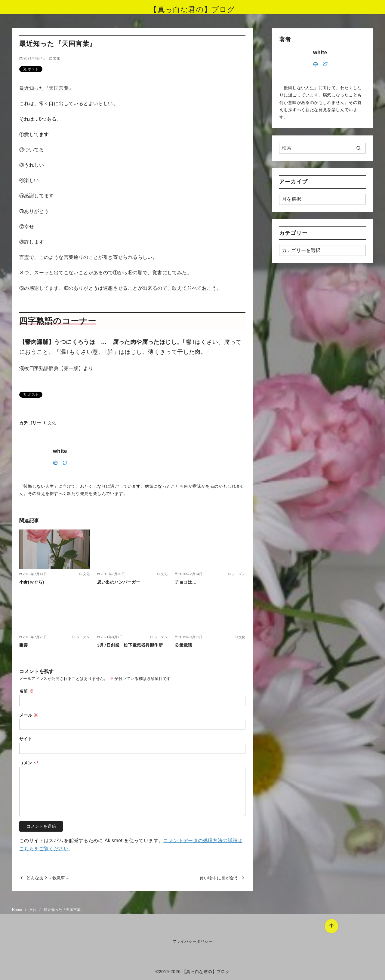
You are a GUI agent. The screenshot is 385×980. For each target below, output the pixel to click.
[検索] (322, 148)
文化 (57, 58)
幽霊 (24, 645)
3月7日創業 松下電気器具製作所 (130, 645)
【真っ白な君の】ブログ (192, 9)
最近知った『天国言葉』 (64, 910)
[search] (358, 148)
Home (18, 910)
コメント (29, 763)
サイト (26, 739)
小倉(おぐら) (32, 582)
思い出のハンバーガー (119, 582)
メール (29, 715)
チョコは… (186, 582)
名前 (26, 691)
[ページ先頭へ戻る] (329, 924)
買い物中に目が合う (219, 878)
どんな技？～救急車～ (48, 878)
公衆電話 (183, 645)
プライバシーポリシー (192, 941)
